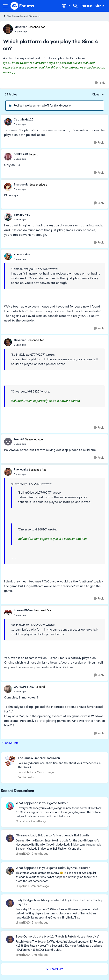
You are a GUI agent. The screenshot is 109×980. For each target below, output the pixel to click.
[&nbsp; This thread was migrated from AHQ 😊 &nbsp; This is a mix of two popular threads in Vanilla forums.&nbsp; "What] (59, 877)
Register (86, 6)
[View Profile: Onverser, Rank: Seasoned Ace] (8, 29)
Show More (10, 743)
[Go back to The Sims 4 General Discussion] (61, 758)
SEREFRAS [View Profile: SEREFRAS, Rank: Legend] (21, 154)
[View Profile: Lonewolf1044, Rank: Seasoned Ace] (8, 613)
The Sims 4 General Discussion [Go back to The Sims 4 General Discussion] (22, 16)
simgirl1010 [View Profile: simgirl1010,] (23, 854)
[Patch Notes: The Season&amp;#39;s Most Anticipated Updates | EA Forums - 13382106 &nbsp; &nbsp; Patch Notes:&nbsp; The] (59, 946)
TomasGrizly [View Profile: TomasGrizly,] (22, 215)
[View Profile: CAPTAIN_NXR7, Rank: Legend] (8, 689)
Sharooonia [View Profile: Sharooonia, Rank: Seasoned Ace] (21, 185)
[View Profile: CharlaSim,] (10, 806)
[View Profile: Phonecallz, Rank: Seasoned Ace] (8, 472)
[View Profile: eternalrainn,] (8, 256)
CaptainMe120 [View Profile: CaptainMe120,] (24, 120)
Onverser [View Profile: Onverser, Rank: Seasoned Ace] (21, 27)
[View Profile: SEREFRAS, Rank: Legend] (8, 157)
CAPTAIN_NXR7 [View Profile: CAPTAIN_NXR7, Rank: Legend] (24, 687)
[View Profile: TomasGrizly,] (8, 217)
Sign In (100, 6)
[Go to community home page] (22, 6)
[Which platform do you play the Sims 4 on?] (24, 124)
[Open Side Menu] (5, 6)
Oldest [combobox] (98, 95)
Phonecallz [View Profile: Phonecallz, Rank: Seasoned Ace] (21, 470)
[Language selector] (66, 6)
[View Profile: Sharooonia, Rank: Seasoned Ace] (8, 187)
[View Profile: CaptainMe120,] (8, 122)
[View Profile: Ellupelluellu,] (10, 871)
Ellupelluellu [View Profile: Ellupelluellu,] (23, 886)
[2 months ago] (38, 821)
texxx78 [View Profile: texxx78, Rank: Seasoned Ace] (19, 439)
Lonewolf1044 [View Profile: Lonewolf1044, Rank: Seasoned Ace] (23, 610)
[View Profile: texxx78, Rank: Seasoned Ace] (8, 442)
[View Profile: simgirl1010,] (10, 838)
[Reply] (100, 83)
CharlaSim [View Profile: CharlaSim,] (22, 821)
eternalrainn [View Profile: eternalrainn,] (22, 254)
